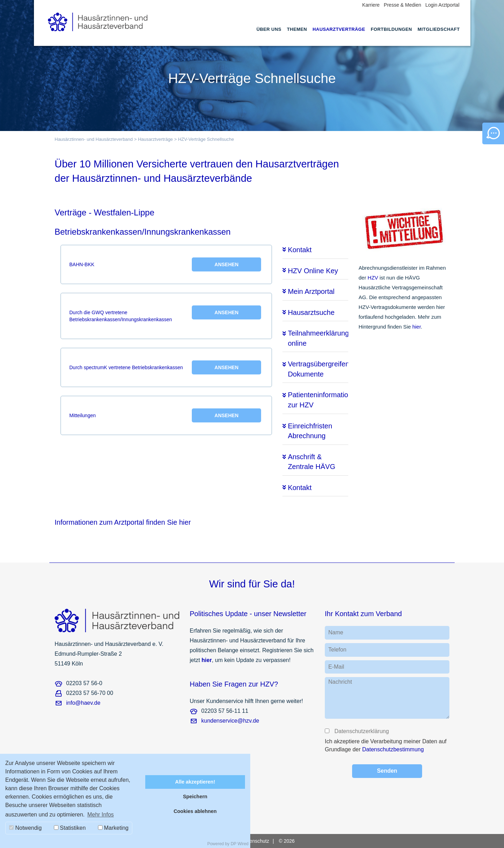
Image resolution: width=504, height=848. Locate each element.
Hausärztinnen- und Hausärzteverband (94, 139)
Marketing (113, 828)
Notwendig (25, 828)
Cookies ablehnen (195, 811)
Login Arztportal (442, 5)
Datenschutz (255, 841)
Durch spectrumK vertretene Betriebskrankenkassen (165, 367)
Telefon (337, 650)
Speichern (195, 797)
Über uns (269, 29)
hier (416, 327)
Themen (297, 29)
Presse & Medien (403, 5)
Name (336, 632)
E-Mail (336, 667)
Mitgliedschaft (439, 29)
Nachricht (340, 682)
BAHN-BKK (165, 264)
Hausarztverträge (339, 29)
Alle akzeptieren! (195, 782)
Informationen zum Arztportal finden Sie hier (123, 522)
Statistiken (70, 828)
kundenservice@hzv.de (230, 721)
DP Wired (240, 844)
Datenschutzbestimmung (393, 749)
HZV (373, 278)
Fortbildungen (391, 29)
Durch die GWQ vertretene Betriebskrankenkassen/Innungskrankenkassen (165, 314)
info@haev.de (83, 703)
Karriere (371, 5)
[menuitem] (269, 36)
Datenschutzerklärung (361, 731)
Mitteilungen (165, 415)
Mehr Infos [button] (100, 815)
